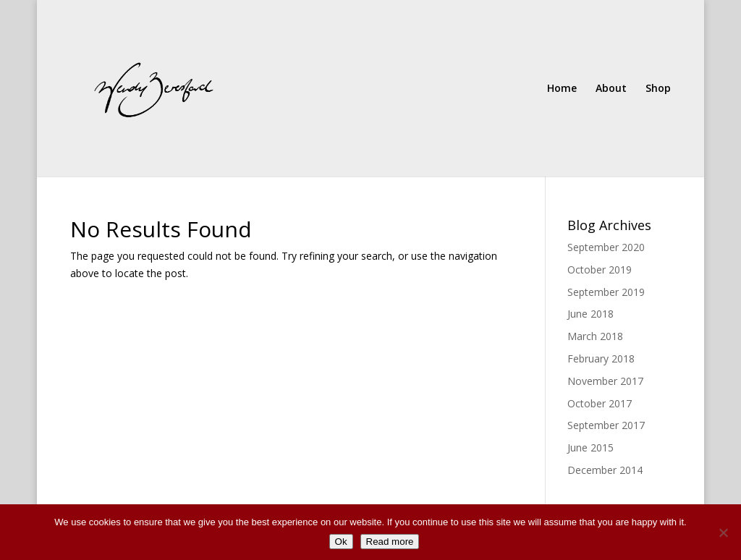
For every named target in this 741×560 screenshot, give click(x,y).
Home (562, 89)
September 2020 (606, 247)
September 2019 (606, 292)
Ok (341, 542)
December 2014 (605, 470)
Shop (658, 89)
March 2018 (595, 336)
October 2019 (600, 270)
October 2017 (600, 403)
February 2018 (601, 359)
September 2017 (606, 425)
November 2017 (605, 381)
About (611, 89)
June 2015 (590, 447)
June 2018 (590, 314)
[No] (723, 533)
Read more (390, 542)
